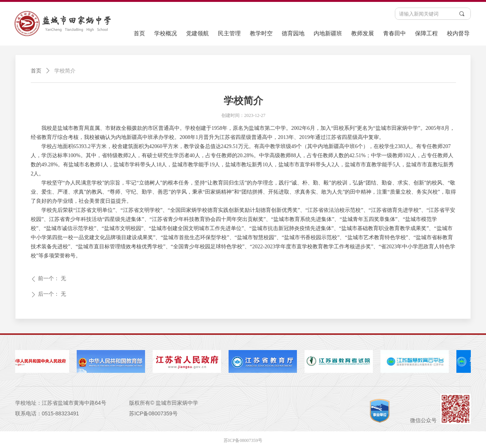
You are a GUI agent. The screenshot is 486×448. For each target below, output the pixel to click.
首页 (36, 71)
